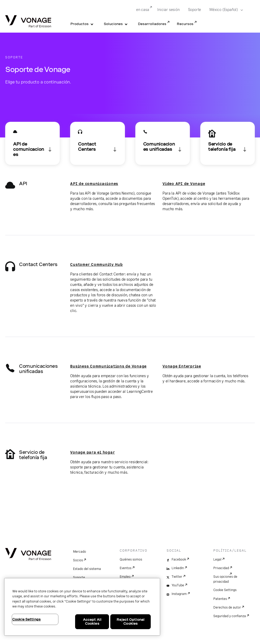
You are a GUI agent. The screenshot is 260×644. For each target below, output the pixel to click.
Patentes (220, 599)
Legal (217, 559)
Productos (80, 24)
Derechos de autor (227, 607)
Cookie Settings (225, 590)
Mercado (80, 552)
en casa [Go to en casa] (143, 10)
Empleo (125, 577)
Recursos (185, 24)
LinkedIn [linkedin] (178, 568)
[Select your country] (225, 10)
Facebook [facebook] (179, 559)
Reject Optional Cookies (131, 622)
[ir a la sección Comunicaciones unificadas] (163, 143)
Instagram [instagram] (179, 594)
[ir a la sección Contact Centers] (97, 143)
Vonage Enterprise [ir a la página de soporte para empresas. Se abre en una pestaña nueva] (182, 366)
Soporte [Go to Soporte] (195, 10)
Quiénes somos (131, 559)
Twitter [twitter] (177, 577)
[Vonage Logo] (28, 22)
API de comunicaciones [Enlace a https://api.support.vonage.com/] (94, 184)
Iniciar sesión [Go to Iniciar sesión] (168, 10)
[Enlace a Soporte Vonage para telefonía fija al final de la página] (228, 143)
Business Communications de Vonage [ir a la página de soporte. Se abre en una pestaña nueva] (108, 366)
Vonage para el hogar (92, 452)
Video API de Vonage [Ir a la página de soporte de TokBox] (184, 184)
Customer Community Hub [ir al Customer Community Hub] (96, 264)
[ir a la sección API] (32, 143)
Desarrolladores (152, 24)
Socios (78, 560)
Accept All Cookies (92, 622)
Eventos (126, 568)
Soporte (79, 577)
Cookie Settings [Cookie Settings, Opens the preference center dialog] (26, 619)
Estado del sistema (87, 569)
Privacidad (221, 568)
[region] (82, 607)
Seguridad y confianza (230, 616)
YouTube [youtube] (178, 585)
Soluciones (113, 24)
